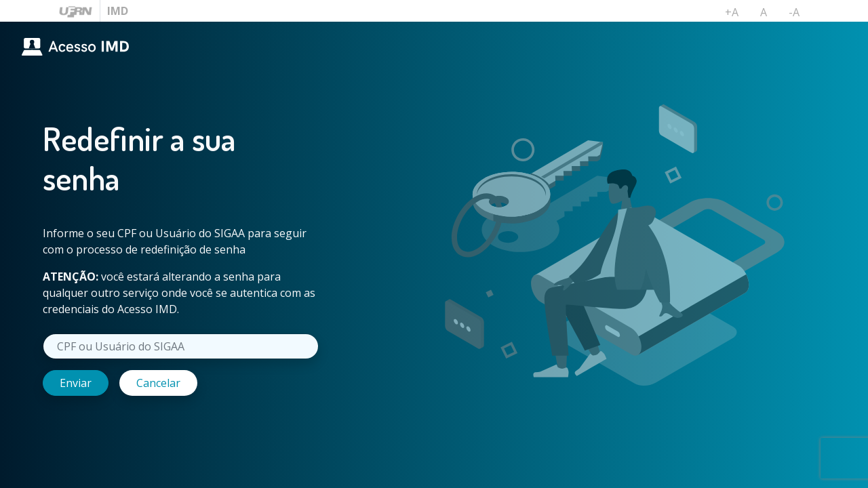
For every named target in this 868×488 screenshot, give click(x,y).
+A (737, 15)
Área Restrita (509, 469)
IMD (118, 11)
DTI (788, 469)
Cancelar (158, 383)
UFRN (842, 469)
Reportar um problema (613, 469)
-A (800, 15)
